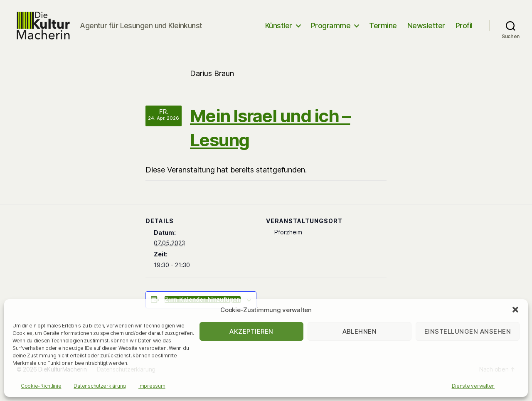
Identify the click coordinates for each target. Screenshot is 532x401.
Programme (331, 30)
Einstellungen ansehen (468, 331)
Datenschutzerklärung (100, 386)
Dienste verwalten (473, 386)
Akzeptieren (251, 331)
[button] (515, 310)
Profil (464, 30)
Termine (383, 30)
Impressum (152, 386)
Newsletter (426, 30)
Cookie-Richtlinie (41, 386)
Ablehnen (360, 331)
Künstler (279, 30)
